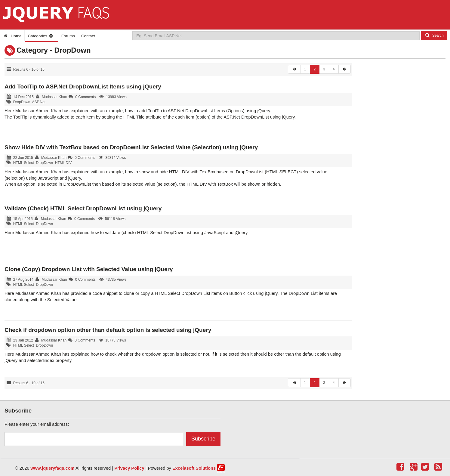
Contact (88, 36)
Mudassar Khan (54, 97)
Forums (68, 36)
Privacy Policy (129, 468)
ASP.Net (39, 102)
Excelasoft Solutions (194, 468)
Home (12, 36)
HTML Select (24, 163)
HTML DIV (63, 163)
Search (434, 35)
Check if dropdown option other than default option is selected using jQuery (108, 330)
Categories (40, 36)
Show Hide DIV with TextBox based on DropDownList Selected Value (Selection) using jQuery (131, 147)
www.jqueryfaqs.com (53, 468)
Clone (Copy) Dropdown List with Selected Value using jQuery (89, 269)
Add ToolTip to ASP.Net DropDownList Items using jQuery (83, 87)
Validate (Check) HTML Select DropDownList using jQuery (83, 208)
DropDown (22, 102)
